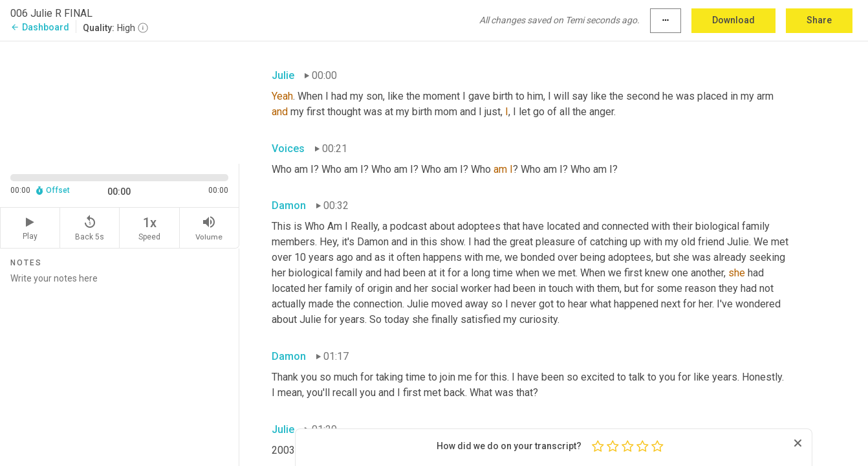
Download (733, 20)
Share (819, 20)
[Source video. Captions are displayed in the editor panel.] (120, 101)
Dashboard (40, 27)
